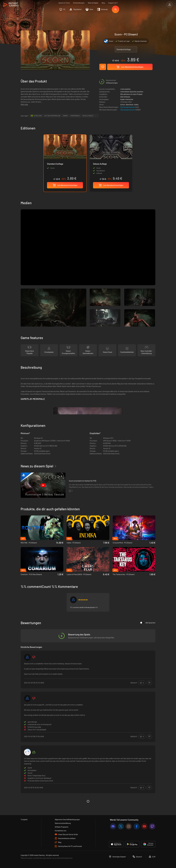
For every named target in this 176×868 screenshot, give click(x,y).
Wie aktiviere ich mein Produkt (131, 94)
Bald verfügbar (93, 3)
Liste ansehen (125, 89)
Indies (136, 105)
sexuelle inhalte (88, 116)
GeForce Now (38, 116)
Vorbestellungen (79, 3)
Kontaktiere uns (60, 831)
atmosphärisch (75, 116)
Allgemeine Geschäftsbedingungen (67, 819)
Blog (103, 3)
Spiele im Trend (64, 3)
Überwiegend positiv (128, 107)
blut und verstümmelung (52, 116)
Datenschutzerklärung (63, 823)
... (97, 116)
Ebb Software (125, 97)
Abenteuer (130, 105)
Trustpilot (24, 819)
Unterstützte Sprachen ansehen (132, 92)
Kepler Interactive (127, 99)
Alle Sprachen (148, 623)
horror (65, 116)
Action (123, 105)
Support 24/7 (113, 3)
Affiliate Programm (62, 827)
